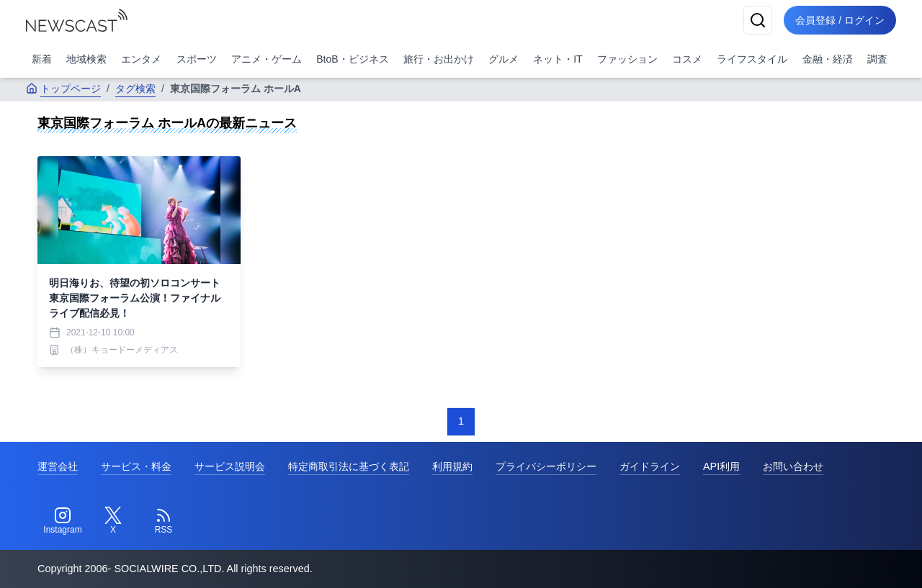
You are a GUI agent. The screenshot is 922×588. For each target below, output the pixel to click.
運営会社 (58, 466)
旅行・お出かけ (439, 59)
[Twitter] (113, 521)
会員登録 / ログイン (840, 20)
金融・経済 (828, 59)
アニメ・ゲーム (267, 59)
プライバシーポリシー (546, 466)
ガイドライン (650, 466)
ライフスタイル (752, 59)
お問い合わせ (793, 466)
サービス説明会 (230, 466)
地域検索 (86, 59)
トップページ (63, 89)
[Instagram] (63, 521)
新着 (42, 59)
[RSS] (164, 521)
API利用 (721, 466)
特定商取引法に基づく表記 (349, 466)
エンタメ (141, 59)
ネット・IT (558, 59)
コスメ (687, 59)
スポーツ (197, 59)
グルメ (503, 59)
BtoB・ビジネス (352, 59)
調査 (877, 59)
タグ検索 (135, 89)
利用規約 (452, 466)
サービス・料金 (136, 466)
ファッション (627, 59)
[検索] (758, 20)
